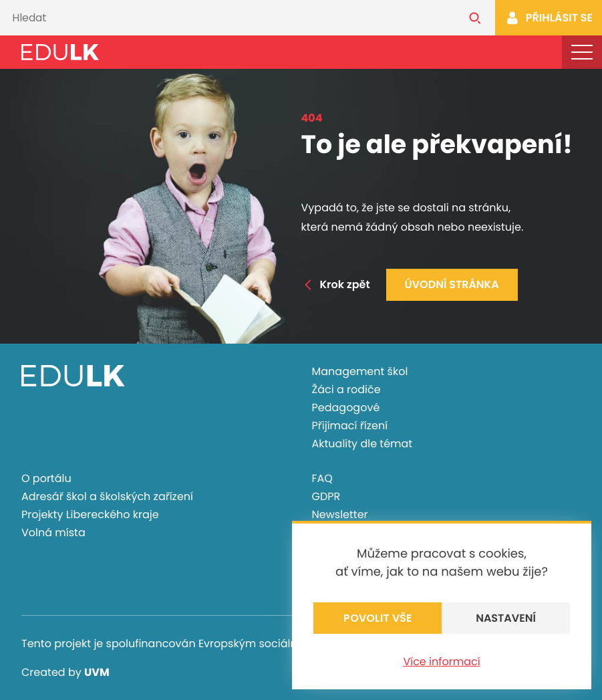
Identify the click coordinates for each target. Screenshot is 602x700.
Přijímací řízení (350, 426)
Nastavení (506, 618)
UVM (97, 672)
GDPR (326, 496)
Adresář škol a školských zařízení (107, 496)
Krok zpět (336, 284)
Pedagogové (346, 407)
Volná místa (53, 533)
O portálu (46, 478)
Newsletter (340, 514)
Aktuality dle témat (362, 444)
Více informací (441, 662)
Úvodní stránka (452, 284)
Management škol (360, 371)
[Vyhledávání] (228, 18)
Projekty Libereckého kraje (90, 514)
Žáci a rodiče (346, 389)
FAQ (322, 478)
